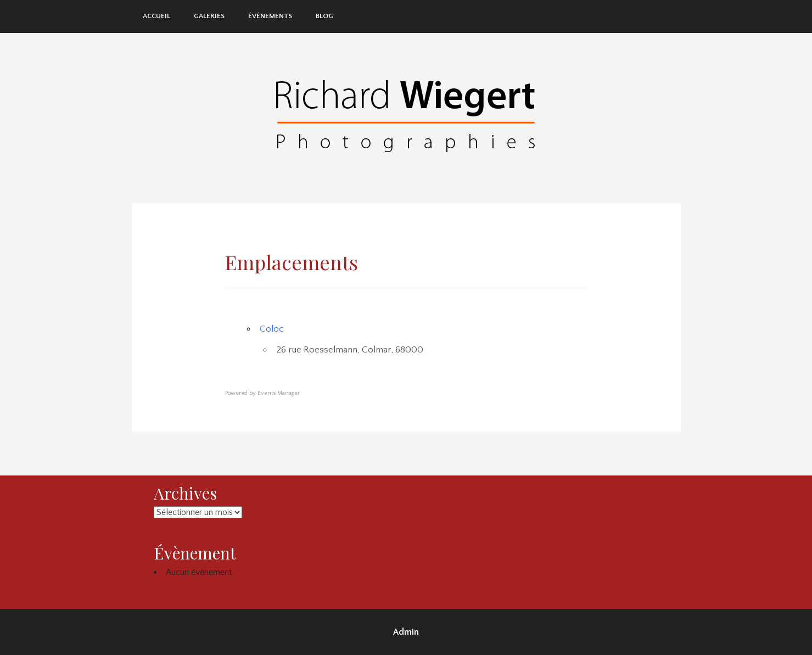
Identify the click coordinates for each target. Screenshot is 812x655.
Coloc (271, 329)
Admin (406, 632)
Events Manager (279, 393)
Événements (270, 16)
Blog (324, 16)
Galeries (209, 16)
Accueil (156, 16)
